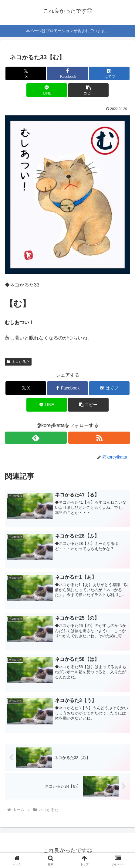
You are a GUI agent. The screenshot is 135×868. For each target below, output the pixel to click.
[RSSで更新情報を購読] (99, 438)
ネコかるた (18, 362)
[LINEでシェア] (47, 90)
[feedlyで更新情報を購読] (36, 438)
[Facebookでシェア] (67, 73)
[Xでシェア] (26, 73)
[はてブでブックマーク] (109, 73)
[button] (88, 90)
